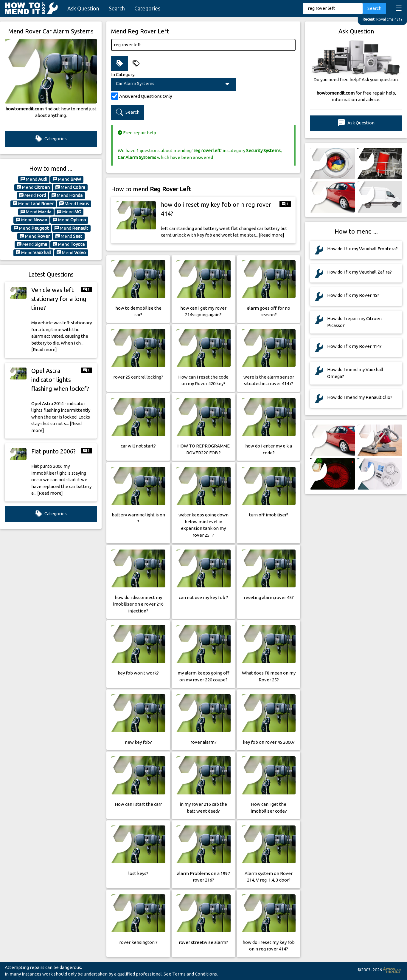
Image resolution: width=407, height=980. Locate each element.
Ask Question (83, 8)
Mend (34, 179)
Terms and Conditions (195, 974)
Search (117, 8)
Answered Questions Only (146, 96)
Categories (147, 8)
